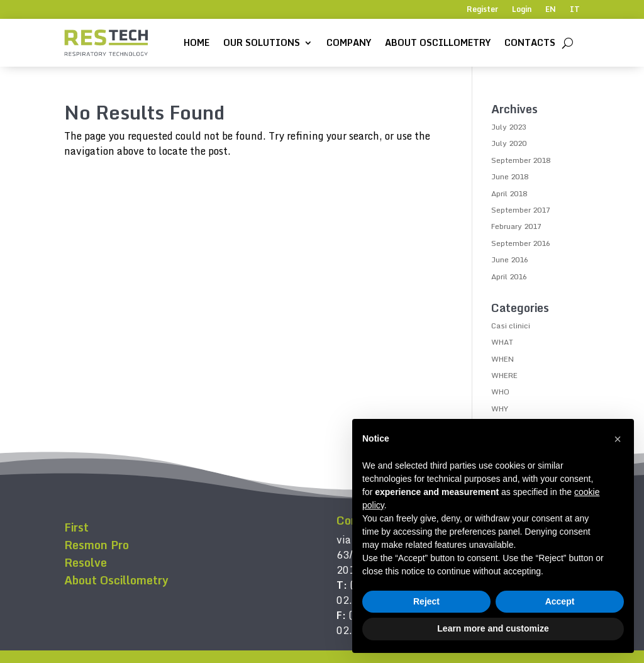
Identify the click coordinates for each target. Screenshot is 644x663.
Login (522, 10)
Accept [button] (560, 601)
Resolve (86, 562)
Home (197, 42)
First (76, 527)
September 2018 (521, 160)
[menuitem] (551, 12)
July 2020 (509, 143)
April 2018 (509, 193)
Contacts (530, 42)
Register (482, 10)
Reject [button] (426, 601)
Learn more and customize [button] (493, 628)
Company (349, 42)
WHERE (504, 375)
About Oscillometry (438, 42)
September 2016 (521, 243)
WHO (500, 392)
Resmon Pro (97, 545)
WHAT (502, 342)
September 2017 (521, 210)
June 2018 (510, 176)
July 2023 (509, 127)
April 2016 (509, 276)
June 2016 (510, 259)
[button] (618, 439)
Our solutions (262, 42)
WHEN (502, 359)
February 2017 (516, 226)
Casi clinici (511, 326)
